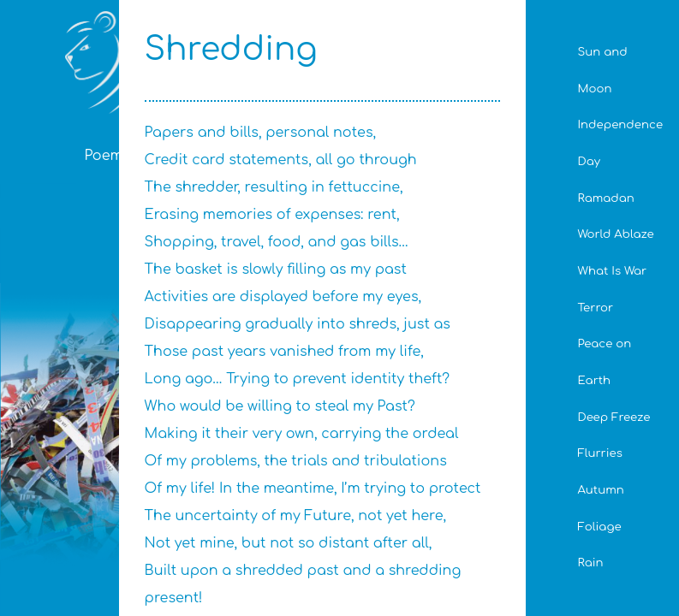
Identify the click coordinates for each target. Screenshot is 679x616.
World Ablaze (615, 234)
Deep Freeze (613, 417)
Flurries (600, 453)
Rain (590, 563)
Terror (595, 308)
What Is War (612, 271)
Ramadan (605, 198)
